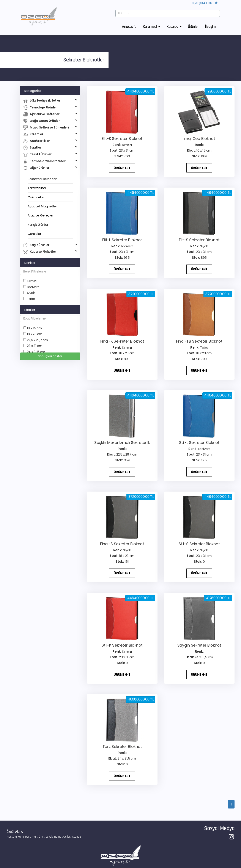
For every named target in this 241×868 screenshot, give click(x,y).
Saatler (50, 148)
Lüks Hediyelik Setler (50, 101)
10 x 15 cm (34, 328)
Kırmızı (32, 281)
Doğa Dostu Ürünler (50, 121)
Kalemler (50, 134)
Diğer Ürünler (50, 168)
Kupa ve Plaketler (50, 252)
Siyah (31, 293)
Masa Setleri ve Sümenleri (50, 128)
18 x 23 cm (35, 334)
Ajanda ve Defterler (50, 114)
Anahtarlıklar (50, 141)
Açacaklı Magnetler (42, 206)
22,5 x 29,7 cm (37, 340)
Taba (31, 299)
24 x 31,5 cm (36, 352)
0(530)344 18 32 (202, 4)
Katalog (174, 27)
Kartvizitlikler (37, 188)
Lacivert (33, 287)
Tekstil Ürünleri (50, 154)
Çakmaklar (36, 197)
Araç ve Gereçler (40, 215)
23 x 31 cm (35, 346)
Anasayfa (129, 27)
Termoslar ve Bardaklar (50, 161)
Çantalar (34, 234)
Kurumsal (151, 27)
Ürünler (193, 27)
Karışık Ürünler (38, 225)
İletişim (210, 27)
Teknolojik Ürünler (50, 107)
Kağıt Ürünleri (50, 245)
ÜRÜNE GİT (122, 168)
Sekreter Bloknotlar (42, 179)
